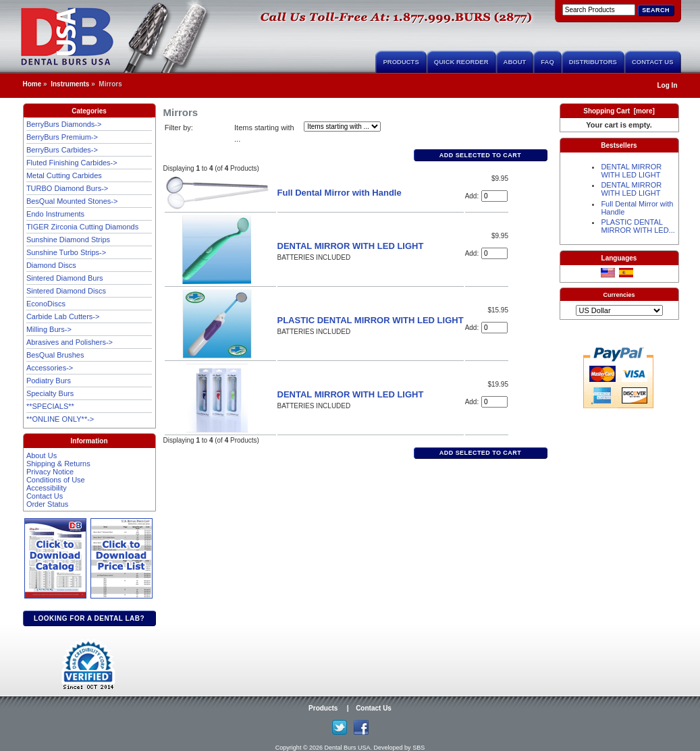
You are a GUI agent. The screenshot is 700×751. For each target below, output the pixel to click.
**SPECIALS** (50, 406)
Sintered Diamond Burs (65, 278)
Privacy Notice (50, 472)
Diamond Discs (51, 265)
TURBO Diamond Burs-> (67, 188)
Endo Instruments (55, 214)
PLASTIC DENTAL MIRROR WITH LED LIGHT (371, 320)
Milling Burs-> (49, 329)
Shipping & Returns (58, 464)
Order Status (47, 504)
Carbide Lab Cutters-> (63, 316)
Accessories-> (50, 368)
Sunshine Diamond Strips (68, 240)
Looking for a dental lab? (89, 618)
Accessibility (47, 488)
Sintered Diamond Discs (66, 291)
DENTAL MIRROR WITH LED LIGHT (351, 246)
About (515, 62)
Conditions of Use (56, 480)
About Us (42, 455)
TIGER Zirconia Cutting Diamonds (82, 227)
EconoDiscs (46, 304)
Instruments (70, 84)
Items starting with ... (264, 133)
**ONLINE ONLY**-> (60, 419)
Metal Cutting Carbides (64, 175)
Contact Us (653, 62)
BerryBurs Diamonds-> (64, 124)
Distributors (593, 62)
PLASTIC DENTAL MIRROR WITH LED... (638, 226)
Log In (668, 85)
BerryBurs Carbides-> (62, 150)
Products (401, 62)
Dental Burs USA (348, 748)
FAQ (547, 62)
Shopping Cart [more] (619, 111)
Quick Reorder (461, 62)
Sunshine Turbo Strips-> (66, 252)
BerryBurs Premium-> (62, 137)
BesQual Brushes (55, 355)
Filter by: (179, 128)
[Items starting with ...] (342, 127)
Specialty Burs (50, 393)
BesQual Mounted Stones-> (72, 201)
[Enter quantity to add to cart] (494, 196)
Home (32, 84)
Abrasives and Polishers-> (70, 342)
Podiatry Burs (49, 381)
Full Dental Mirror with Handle (340, 193)
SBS (419, 748)
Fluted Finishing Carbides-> (72, 163)
